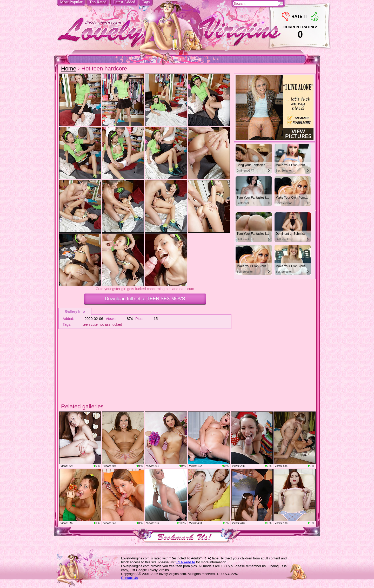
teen (86, 324)
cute (94, 324)
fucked (117, 324)
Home (69, 68)
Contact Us (129, 578)
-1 (286, 17)
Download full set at (145, 299)
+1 (315, 17)
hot (101, 324)
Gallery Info (75, 311)
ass (108, 324)
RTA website (186, 562)
